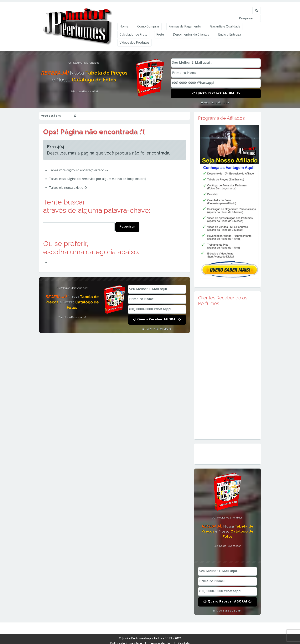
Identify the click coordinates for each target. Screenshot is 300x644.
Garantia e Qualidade (225, 21)
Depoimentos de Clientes (191, 29)
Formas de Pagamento (185, 21)
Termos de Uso (160, 639)
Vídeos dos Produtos (134, 37)
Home (124, 21)
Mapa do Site (228, 450)
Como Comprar (148, 21)
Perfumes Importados (67, 258)
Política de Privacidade (126, 639)
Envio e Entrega (230, 29)
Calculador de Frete (133, 29)
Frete (160, 29)
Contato (184, 639)
